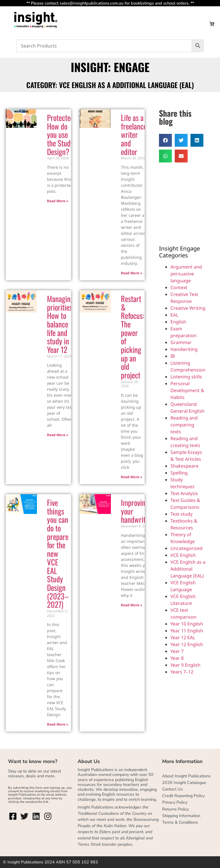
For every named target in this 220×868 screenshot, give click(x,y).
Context (179, 287)
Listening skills (186, 377)
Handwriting (184, 349)
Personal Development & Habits (187, 390)
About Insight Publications (186, 776)
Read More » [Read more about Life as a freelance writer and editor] (131, 273)
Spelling (179, 473)
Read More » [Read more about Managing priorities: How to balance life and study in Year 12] (58, 435)
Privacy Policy (175, 802)
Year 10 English (187, 624)
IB (173, 356)
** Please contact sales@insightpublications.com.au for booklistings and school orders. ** (110, 3)
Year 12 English (187, 644)
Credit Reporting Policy (183, 796)
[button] (165, 140)
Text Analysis (184, 493)
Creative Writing (188, 308)
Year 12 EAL (183, 637)
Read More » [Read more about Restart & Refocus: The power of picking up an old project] (131, 477)
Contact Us (172, 789)
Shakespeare (184, 466)
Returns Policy (175, 809)
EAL (174, 315)
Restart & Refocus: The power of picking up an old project (132, 337)
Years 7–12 (182, 672)
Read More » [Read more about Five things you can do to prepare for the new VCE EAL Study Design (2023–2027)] (58, 724)
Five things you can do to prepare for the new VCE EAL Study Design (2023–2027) (58, 553)
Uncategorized (186, 548)
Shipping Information (181, 816)
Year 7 (177, 651)
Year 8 (177, 658)
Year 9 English (185, 665)
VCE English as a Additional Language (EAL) (188, 569)
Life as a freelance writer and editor (134, 135)
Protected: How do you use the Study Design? (61, 135)
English (178, 322)
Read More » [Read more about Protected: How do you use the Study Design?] (58, 201)
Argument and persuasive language (186, 274)
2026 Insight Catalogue (184, 782)
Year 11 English (187, 631)
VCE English (183, 555)
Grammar (181, 342)
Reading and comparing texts (184, 425)
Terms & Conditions (180, 822)
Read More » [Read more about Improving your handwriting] (131, 605)
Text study (181, 514)
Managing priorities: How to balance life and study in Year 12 (60, 324)
